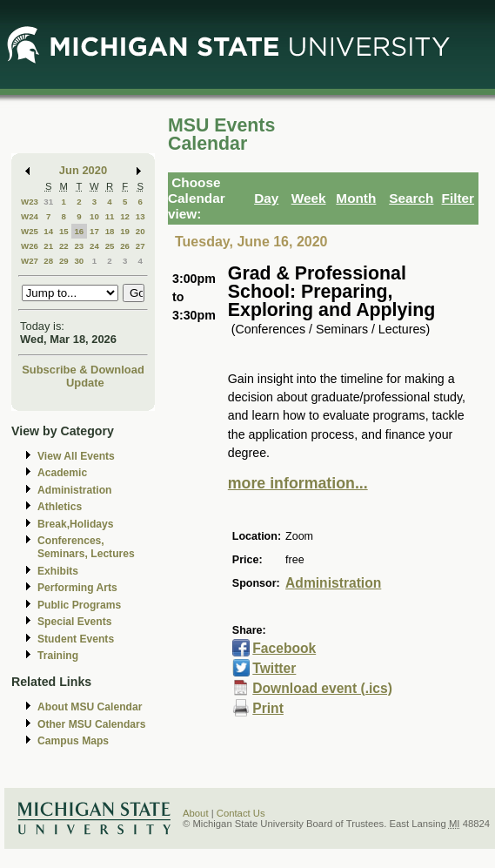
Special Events (74, 622)
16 (79, 231)
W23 (30, 202)
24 (94, 246)
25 (110, 246)
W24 (30, 216)
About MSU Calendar (90, 707)
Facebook (284, 648)
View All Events (76, 456)
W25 (30, 231)
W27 (30, 261)
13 (140, 216)
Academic (62, 473)
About (196, 813)
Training (58, 656)
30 (79, 261)
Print (268, 708)
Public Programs (79, 605)
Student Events (76, 639)
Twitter (274, 668)
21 (48, 246)
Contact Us (241, 813)
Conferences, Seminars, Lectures (86, 547)
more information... (298, 483)
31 (48, 202)
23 (79, 246)
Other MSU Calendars (92, 724)
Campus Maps (73, 741)
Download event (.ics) (322, 688)
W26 (30, 246)
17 (94, 231)
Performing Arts (77, 588)
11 (110, 216)
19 (125, 231)
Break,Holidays (76, 524)
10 (94, 216)
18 (110, 231)
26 (125, 246)
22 (64, 246)
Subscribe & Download (83, 370)
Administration (74, 490)
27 (140, 246)
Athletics (60, 507)
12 (125, 216)
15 (64, 231)
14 (48, 231)
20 (140, 231)
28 (48, 261)
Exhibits (58, 571)
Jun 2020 (83, 170)
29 (64, 261)
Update (85, 383)
